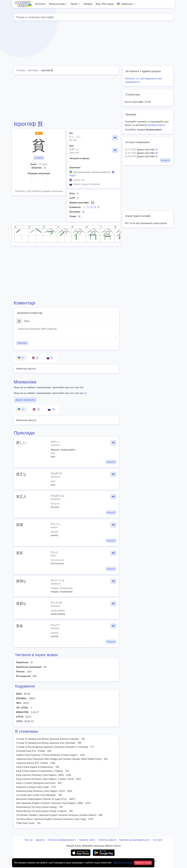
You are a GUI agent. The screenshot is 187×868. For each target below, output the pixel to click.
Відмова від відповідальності (135, 840)
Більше (165, 160)
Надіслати (22, 343)
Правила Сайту (87, 840)
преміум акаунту (157, 125)
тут (86, 393)
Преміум (88, 4)
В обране (39, 158)
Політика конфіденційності (62, 840)
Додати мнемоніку (25, 400)
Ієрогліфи (33, 70)
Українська (125, 4)
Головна (21, 70)
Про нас (29, 840)
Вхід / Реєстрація (105, 4)
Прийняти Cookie (143, 863)
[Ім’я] (69, 321)
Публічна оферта (107, 840)
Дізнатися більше (123, 863)
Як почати (40, 4)
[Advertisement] (100, 44)
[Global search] (94, 17)
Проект (75, 4)
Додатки (40, 840)
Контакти (158, 840)
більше (111, 462)
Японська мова (57, 4)
